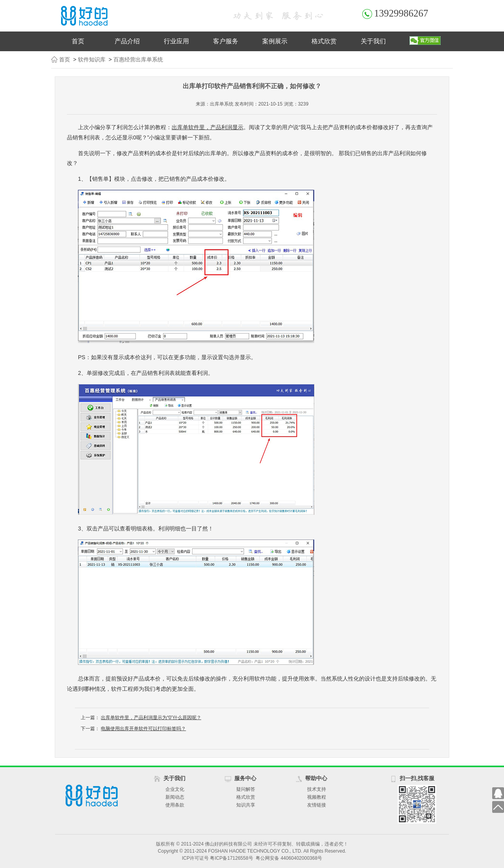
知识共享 (246, 805)
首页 (78, 41)
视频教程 (317, 797)
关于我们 (373, 41)
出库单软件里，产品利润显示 (208, 127)
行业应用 (176, 41)
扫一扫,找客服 (417, 778)
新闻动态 (175, 797)
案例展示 (275, 41)
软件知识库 (92, 59)
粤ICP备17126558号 (231, 858)
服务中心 (245, 778)
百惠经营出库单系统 (138, 59)
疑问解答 (246, 789)
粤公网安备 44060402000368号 (289, 858)
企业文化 (175, 789)
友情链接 (317, 805)
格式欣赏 (324, 41)
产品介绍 (127, 41)
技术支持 (317, 789)
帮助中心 (316, 778)
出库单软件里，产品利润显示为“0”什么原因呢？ (151, 718)
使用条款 (175, 805)
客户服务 (226, 41)
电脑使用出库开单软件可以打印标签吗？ (143, 729)
